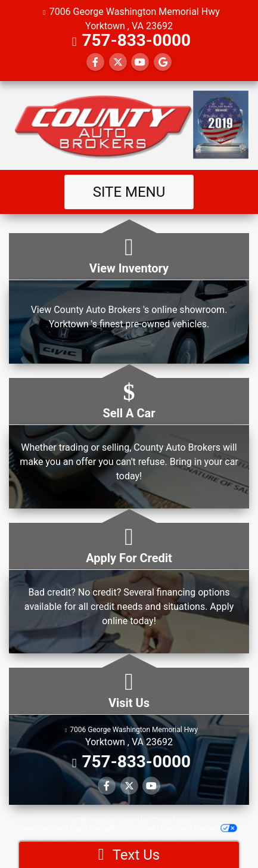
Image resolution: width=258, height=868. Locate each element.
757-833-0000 (136, 40)
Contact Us (133, 819)
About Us (102, 819)
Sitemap (144, 828)
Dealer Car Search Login (53, 828)
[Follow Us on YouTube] (140, 62)
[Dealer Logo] (129, 125)
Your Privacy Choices (199, 828)
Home (77, 819)
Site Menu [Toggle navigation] (129, 192)
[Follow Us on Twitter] (118, 62)
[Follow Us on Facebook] (95, 62)
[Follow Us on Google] (163, 62)
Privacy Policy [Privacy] (170, 819)
